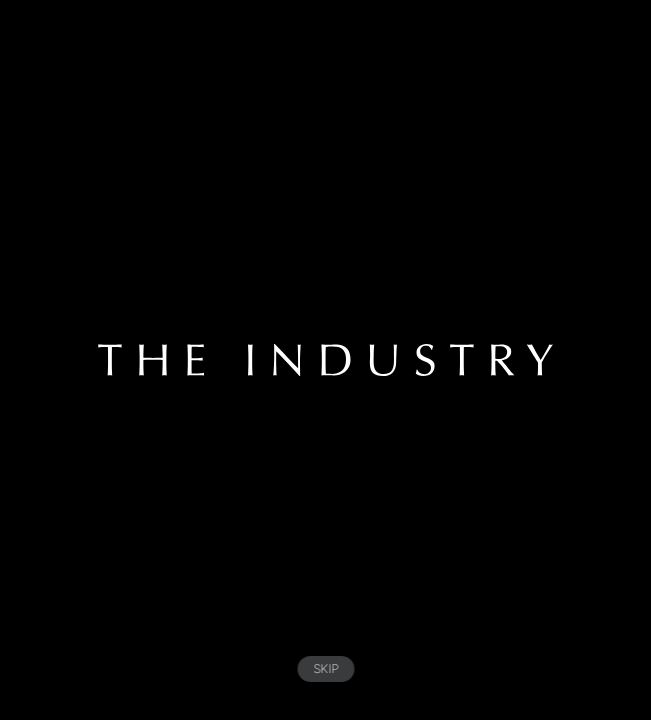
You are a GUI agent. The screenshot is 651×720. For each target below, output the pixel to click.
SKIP (325, 668)
